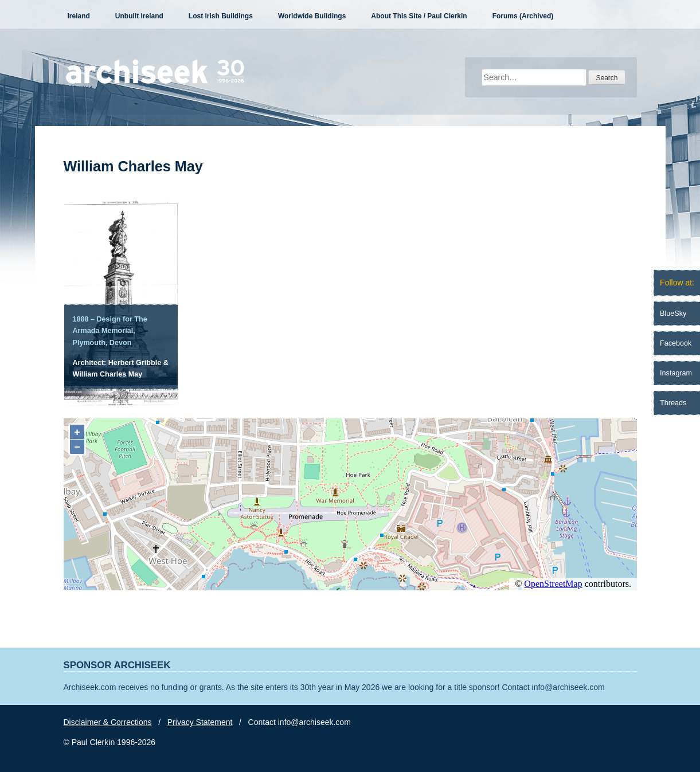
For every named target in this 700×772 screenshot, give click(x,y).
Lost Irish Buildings (221, 16)
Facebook (676, 343)
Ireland (79, 16)
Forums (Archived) (523, 16)
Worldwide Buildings (312, 16)
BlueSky (673, 313)
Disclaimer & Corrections (108, 722)
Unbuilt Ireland (139, 16)
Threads (673, 403)
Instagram (676, 373)
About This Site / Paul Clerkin (419, 16)
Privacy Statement (200, 722)
